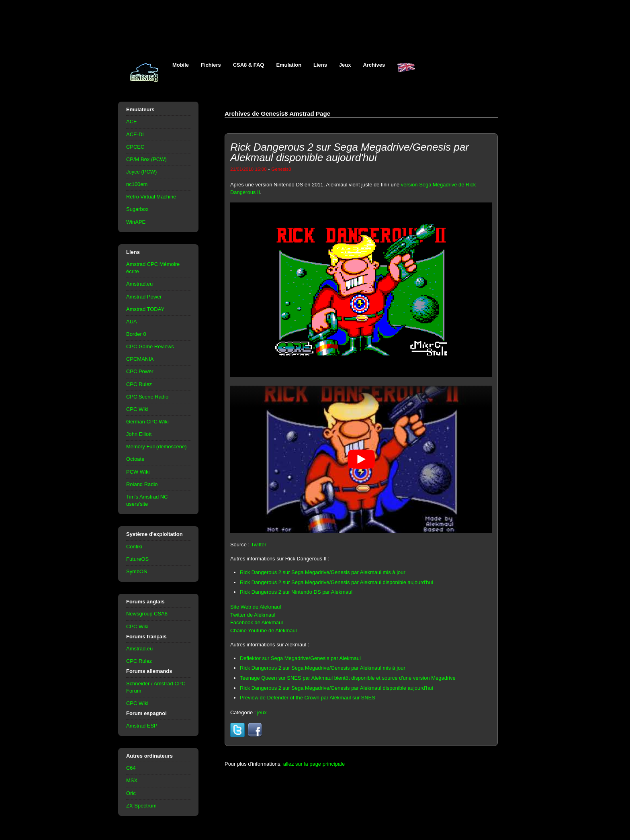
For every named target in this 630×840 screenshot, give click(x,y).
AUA (132, 322)
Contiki (134, 547)
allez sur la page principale (314, 764)
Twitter (259, 545)
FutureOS (137, 559)
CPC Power (140, 371)
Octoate (135, 459)
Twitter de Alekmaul (253, 615)
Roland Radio (142, 484)
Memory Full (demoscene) (156, 447)
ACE (132, 122)
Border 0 (136, 334)
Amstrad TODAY (145, 309)
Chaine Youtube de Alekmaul (264, 631)
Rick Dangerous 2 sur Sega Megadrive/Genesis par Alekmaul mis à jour (323, 572)
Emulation (289, 65)
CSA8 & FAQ (249, 65)
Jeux (345, 65)
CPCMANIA (140, 359)
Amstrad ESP (142, 726)
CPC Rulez (139, 384)
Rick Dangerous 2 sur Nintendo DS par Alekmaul (296, 592)
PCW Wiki (138, 472)
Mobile (181, 65)
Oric (131, 793)
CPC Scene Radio (147, 397)
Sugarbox (137, 209)
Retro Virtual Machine (151, 197)
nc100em (137, 184)
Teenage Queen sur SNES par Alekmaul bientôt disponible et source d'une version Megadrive (348, 678)
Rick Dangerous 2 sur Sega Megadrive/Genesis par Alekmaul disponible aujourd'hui (336, 582)
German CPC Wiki (147, 422)
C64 (131, 768)
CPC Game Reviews (150, 346)
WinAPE (136, 222)
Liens (320, 65)
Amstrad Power (144, 297)
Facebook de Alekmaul (257, 622)
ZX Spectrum (141, 806)
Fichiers (211, 65)
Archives (374, 65)
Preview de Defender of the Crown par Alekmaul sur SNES (308, 698)
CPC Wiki (137, 409)
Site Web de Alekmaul (256, 607)
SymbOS (137, 571)
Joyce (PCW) (141, 172)
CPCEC (135, 147)
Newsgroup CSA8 (147, 614)
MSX (132, 780)
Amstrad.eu (139, 284)
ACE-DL (136, 134)
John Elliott (139, 434)
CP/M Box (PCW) (146, 159)
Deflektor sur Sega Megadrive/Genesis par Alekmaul (300, 658)
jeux (262, 712)
